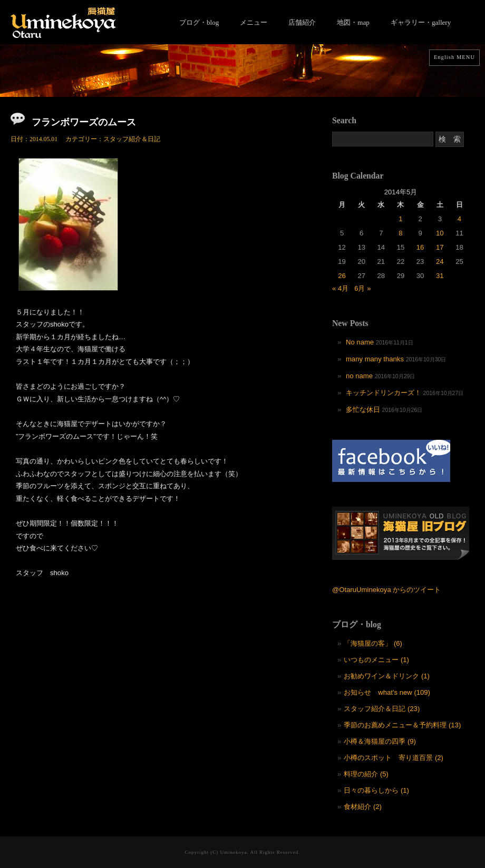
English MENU (454, 57)
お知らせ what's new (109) (387, 692)
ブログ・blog (199, 22)
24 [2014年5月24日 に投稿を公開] (440, 262)
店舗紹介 (302, 22)
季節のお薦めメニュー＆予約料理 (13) (402, 725)
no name (359, 376)
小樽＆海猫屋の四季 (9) (380, 741)
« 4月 (340, 288)
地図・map (353, 22)
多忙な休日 (363, 410)
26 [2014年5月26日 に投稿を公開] (342, 276)
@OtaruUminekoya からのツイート (386, 590)
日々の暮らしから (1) (376, 790)
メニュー (254, 22)
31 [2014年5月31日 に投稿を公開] (440, 276)
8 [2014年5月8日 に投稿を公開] (400, 233)
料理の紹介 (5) (366, 774)
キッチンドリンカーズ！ (384, 393)
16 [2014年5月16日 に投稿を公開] (420, 247)
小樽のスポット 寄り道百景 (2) (394, 758)
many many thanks (375, 359)
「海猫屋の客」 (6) (373, 643)
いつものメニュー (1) (376, 660)
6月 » (362, 288)
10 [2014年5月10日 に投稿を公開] (440, 233)
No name (360, 342)
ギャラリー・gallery (421, 22)
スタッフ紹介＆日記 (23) (382, 709)
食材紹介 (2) (363, 807)
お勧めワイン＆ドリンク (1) (387, 676)
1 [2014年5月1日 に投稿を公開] (400, 219)
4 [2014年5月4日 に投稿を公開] (459, 219)
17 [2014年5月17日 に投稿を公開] (440, 247)
